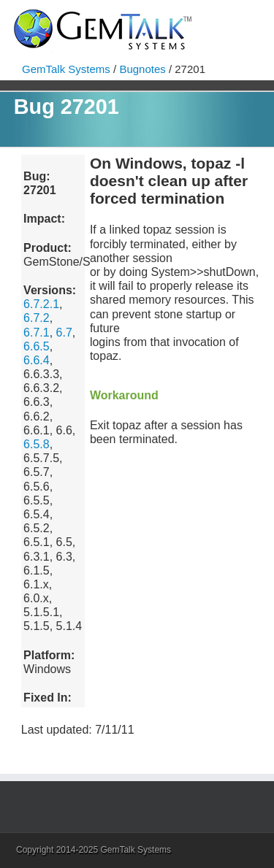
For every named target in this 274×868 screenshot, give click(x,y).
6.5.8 (37, 444)
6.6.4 (37, 360)
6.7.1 (37, 333)
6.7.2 (37, 318)
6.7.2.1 (41, 304)
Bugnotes (142, 69)
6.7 (64, 333)
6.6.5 (37, 346)
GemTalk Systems (66, 69)
